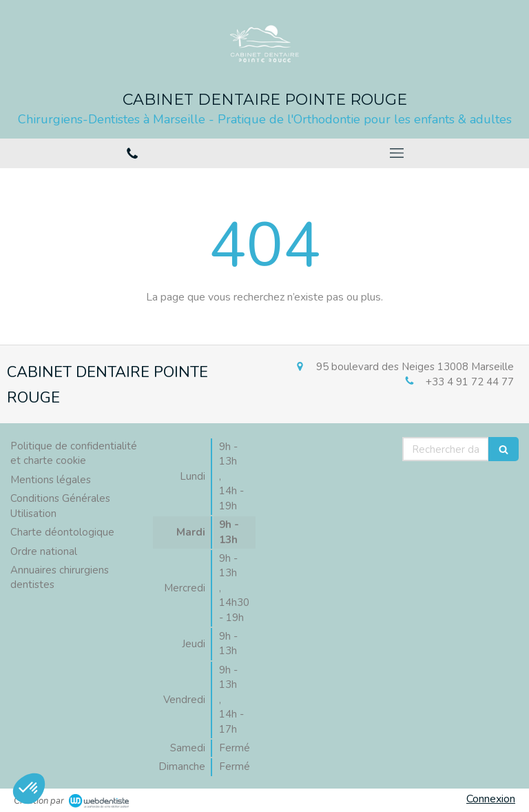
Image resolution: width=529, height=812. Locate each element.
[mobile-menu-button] (397, 153)
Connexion (491, 799)
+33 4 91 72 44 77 (470, 382)
